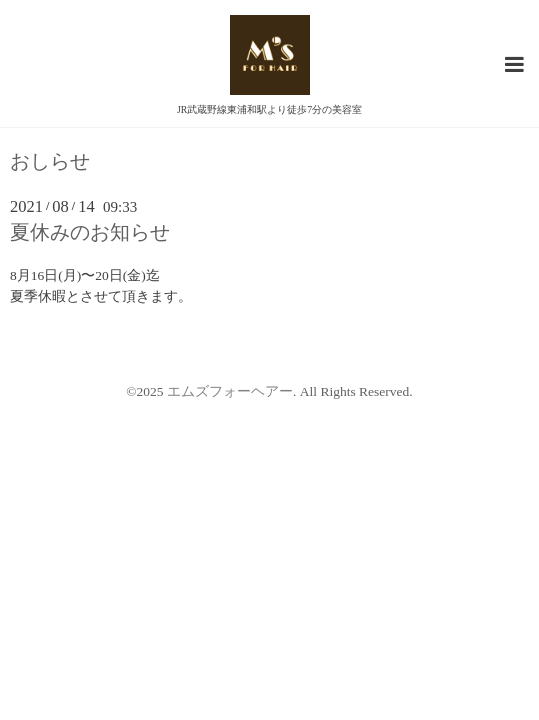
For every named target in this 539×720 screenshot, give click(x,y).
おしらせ (50, 162)
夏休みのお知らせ (90, 232)
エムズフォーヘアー (230, 391)
